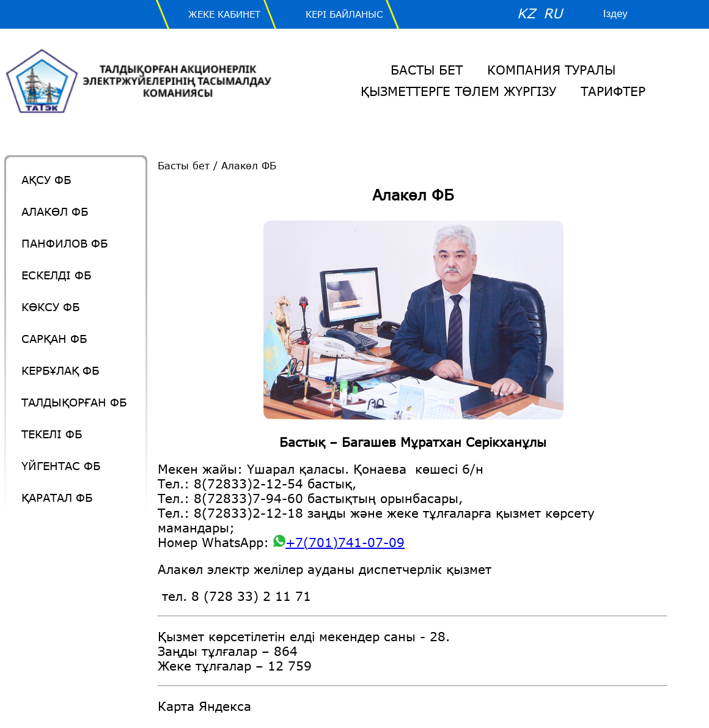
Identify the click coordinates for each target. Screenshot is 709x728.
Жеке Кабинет (224, 14)
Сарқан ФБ (54, 339)
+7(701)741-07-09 (339, 542)
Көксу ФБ (50, 307)
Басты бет (427, 70)
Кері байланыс (344, 14)
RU (553, 13)
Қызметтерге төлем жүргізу (458, 91)
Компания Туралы (551, 70)
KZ (526, 13)
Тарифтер (613, 91)
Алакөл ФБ (55, 211)
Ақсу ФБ (46, 180)
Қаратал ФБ (57, 498)
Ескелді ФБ (56, 275)
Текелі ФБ (52, 434)
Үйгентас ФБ (61, 466)
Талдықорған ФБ (74, 402)
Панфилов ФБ (64, 243)
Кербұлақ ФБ (60, 370)
